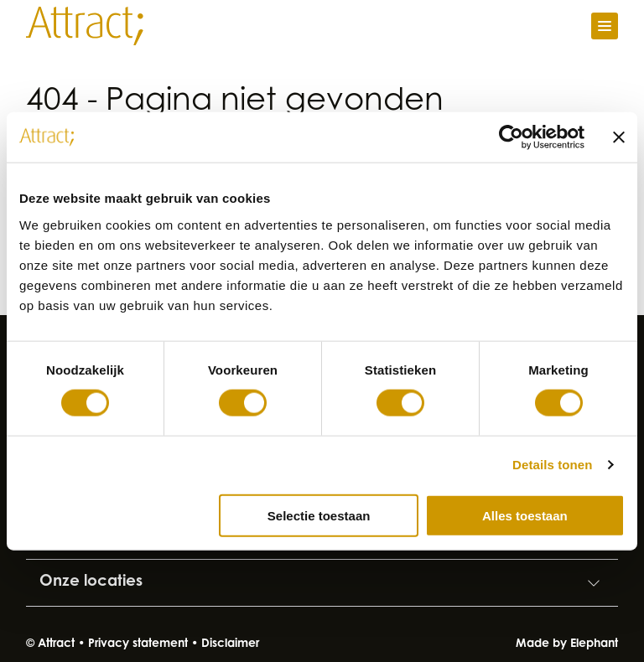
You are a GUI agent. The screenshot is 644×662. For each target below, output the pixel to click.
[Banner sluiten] (619, 137)
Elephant (594, 644)
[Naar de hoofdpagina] (85, 26)
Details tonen (552, 465)
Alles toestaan (525, 515)
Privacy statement (138, 644)
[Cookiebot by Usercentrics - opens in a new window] (511, 137)
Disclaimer (230, 644)
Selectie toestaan (319, 515)
